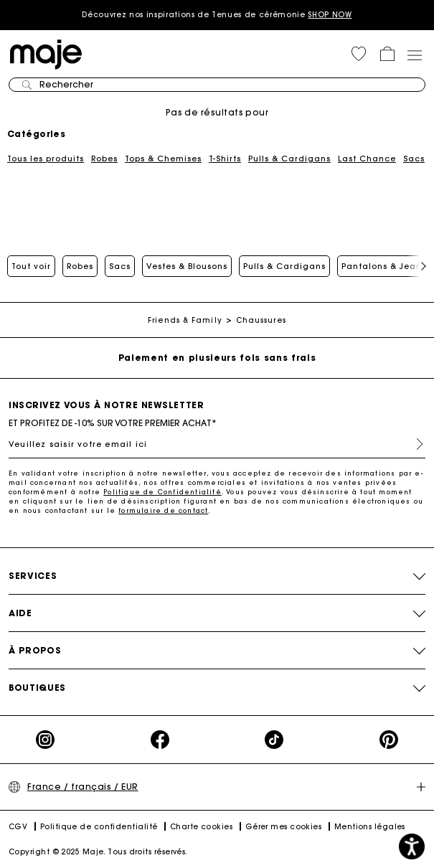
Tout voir (31, 266)
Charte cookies (201, 827)
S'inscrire (414, 444)
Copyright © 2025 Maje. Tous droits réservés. (98, 852)
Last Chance (367, 159)
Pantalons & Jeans (384, 266)
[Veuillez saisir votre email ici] (217, 444)
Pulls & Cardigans (289, 159)
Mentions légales (370, 827)
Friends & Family (185, 320)
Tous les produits (46, 159)
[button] (359, 54)
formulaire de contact (163, 510)
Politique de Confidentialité (162, 492)
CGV (18, 827)
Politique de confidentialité (99, 827)
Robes (104, 159)
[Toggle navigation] (414, 55)
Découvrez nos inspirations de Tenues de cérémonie (217, 15)
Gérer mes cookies (284, 827)
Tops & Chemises (163, 159)
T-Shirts (225, 159)
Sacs (414, 159)
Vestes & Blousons (187, 266)
